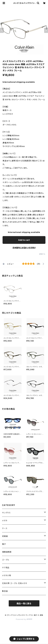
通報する (42, 254)
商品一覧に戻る (24, 603)
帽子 (4, 544)
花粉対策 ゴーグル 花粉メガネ (15, 583)
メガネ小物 (7, 575)
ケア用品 (6, 568)
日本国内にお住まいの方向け (24, 248)
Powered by (24, 619)
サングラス (6, 513)
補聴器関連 (7, 552)
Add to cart (24, 240)
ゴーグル (6, 560)
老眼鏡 (5, 536)
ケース (5, 528)
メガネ (5, 520)
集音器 (5, 591)
